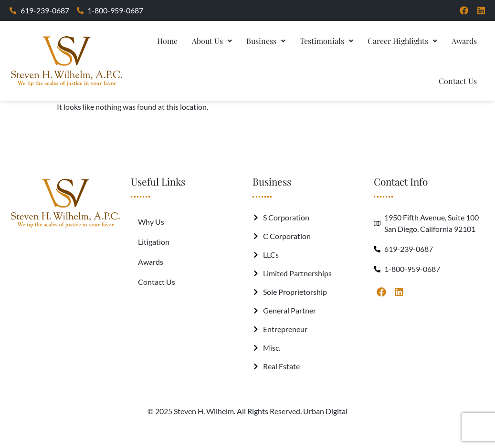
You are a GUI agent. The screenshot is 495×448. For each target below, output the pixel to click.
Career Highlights (402, 41)
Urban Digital (325, 411)
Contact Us (458, 81)
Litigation (154, 242)
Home (167, 41)
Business (266, 41)
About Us (212, 41)
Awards (464, 41)
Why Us (151, 222)
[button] (212, 41)
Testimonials (326, 41)
